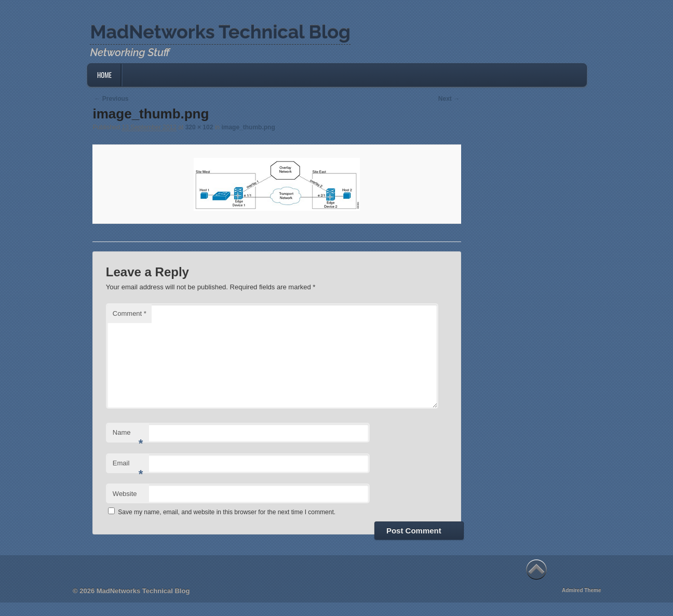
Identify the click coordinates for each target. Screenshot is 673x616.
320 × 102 (199, 127)
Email (128, 466)
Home (104, 75)
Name (128, 436)
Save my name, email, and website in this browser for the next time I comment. (227, 512)
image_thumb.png (248, 127)
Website (125, 494)
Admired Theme (582, 590)
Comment (130, 313)
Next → (449, 99)
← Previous (111, 99)
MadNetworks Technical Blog (220, 32)
